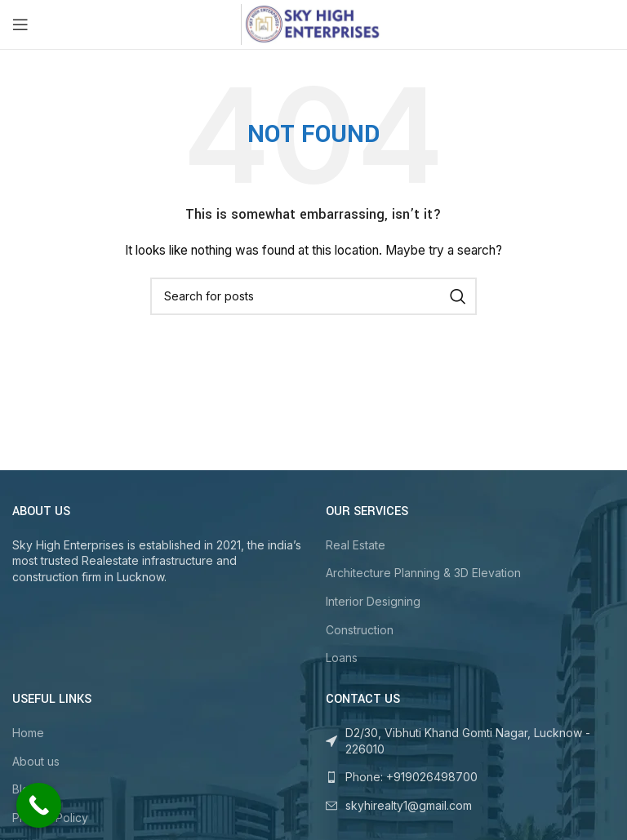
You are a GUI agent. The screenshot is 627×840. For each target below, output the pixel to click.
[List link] (470, 777)
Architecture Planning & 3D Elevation (423, 573)
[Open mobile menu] (20, 24)
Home (28, 733)
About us (36, 761)
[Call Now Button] (39, 805)
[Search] (313, 296)
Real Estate (356, 545)
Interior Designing (373, 601)
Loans (342, 658)
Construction (360, 630)
